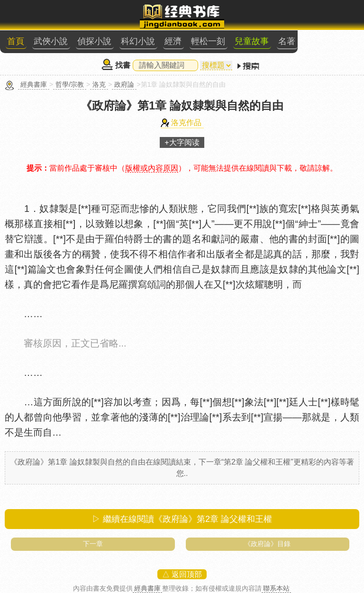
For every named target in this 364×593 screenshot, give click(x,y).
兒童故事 (252, 41)
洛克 (99, 84)
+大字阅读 (182, 142)
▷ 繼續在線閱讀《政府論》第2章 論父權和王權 (182, 519)
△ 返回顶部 (182, 574)
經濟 (173, 41)
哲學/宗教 (70, 84)
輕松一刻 (208, 41)
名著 (287, 41)
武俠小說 (51, 41)
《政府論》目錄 (267, 544)
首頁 (16, 41)
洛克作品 (186, 123)
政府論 (124, 84)
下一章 (93, 544)
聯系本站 (276, 588)
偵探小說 (94, 41)
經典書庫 (34, 84)
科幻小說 (138, 41)
